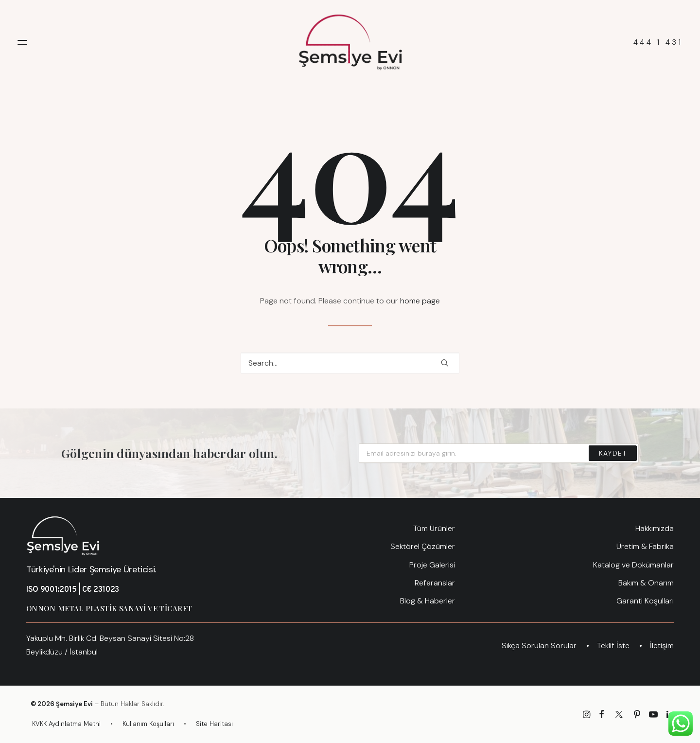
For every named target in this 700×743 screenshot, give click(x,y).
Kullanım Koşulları (148, 724)
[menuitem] (350, 528)
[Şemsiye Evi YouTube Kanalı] (653, 716)
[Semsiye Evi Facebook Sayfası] (602, 716)
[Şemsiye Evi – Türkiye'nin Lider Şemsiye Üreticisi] (350, 42)
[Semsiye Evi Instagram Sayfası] (586, 716)
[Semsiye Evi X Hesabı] (619, 716)
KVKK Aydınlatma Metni (66, 724)
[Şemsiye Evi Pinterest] (637, 716)
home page (420, 301)
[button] (22, 42)
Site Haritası (214, 724)
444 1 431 (658, 42)
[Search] (350, 363)
